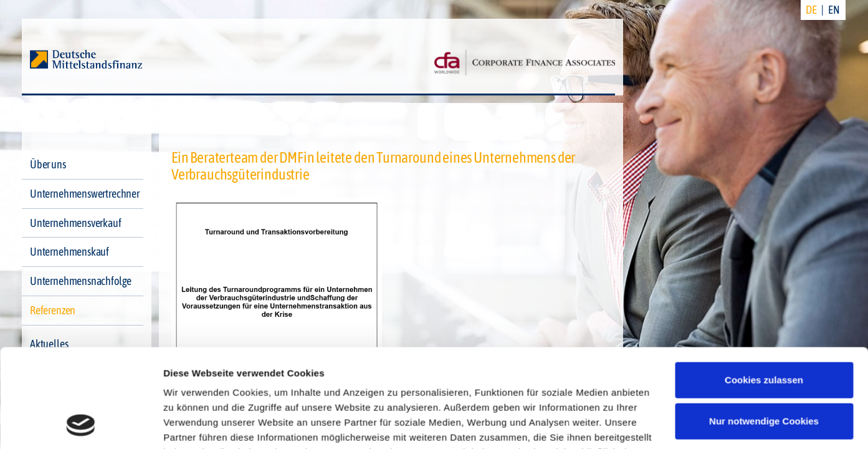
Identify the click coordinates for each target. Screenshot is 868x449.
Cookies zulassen (764, 288)
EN (834, 10)
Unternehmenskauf (69, 252)
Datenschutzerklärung (563, 375)
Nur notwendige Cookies (764, 328)
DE (811, 10)
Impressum (190, 390)
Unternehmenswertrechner (85, 194)
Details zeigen (195, 424)
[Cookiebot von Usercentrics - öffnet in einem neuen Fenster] (81, 425)
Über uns (48, 164)
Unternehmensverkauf (76, 223)
